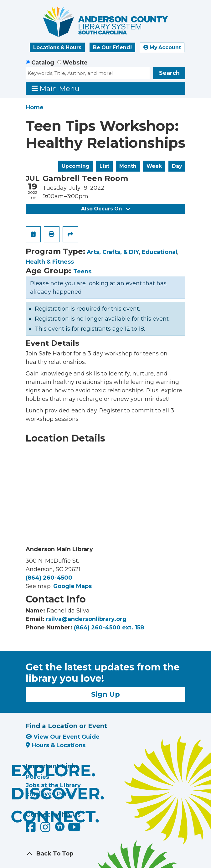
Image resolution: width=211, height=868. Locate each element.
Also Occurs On (105, 209)
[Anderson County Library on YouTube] (74, 829)
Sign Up (105, 694)
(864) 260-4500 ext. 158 (109, 628)
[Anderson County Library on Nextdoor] (60, 826)
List (104, 166)
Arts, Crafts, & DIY (113, 252)
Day (177, 166)
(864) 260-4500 (49, 578)
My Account (162, 47)
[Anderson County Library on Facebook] (31, 829)
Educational (160, 252)
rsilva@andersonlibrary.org (86, 619)
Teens (82, 271)
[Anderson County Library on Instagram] (46, 829)
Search (169, 73)
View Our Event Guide (63, 737)
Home (35, 107)
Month (128, 166)
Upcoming (76, 166)
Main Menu (56, 88)
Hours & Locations (56, 745)
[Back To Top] (105, 854)
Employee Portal (50, 794)
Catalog (43, 63)
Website (75, 63)
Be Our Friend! (112, 47)
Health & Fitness (50, 262)
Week (154, 166)
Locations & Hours (57, 47)
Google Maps (72, 586)
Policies (37, 777)
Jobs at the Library (53, 785)
